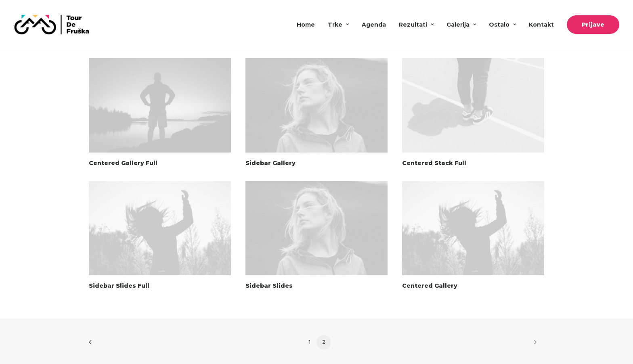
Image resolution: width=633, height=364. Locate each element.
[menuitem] (309, 25)
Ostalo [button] (502, 25)
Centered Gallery (430, 286)
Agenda (374, 25)
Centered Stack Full (434, 163)
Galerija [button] (461, 25)
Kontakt (541, 25)
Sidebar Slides (269, 286)
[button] (160, 105)
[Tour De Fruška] (51, 25)
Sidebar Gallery (270, 163)
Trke (338, 25)
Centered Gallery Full (123, 163)
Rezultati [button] (416, 25)
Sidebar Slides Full (119, 286)
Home (306, 25)
